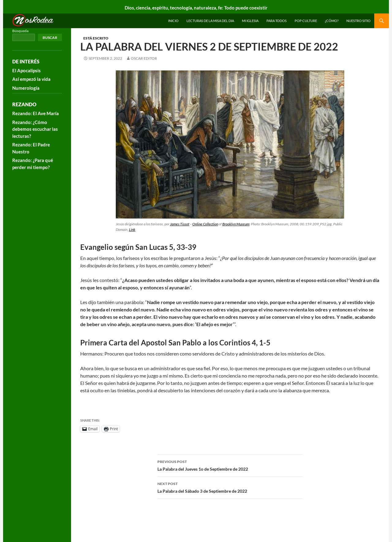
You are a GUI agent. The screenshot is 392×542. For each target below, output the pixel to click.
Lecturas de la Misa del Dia (210, 21)
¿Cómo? (332, 21)
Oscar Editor (144, 58)
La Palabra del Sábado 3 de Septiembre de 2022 (230, 487)
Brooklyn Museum (236, 224)
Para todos (277, 21)
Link (132, 230)
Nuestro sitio (358, 21)
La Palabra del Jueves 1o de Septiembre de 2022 (230, 465)
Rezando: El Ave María (36, 113)
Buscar (50, 38)
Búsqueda (20, 31)
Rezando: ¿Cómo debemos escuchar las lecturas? (35, 129)
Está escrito (96, 38)
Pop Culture (306, 21)
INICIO (173, 21)
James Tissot (180, 224)
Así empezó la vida (31, 79)
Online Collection (205, 224)
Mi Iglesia (250, 21)
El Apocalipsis (26, 70)
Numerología (26, 88)
